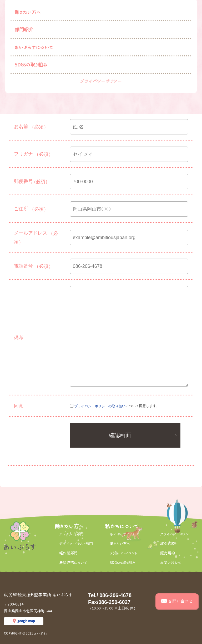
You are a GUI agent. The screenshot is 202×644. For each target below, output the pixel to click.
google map (26, 621)
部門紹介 (24, 30)
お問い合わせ (171, 563)
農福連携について (73, 563)
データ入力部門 (71, 534)
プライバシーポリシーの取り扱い (100, 406)
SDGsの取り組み (31, 65)
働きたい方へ (28, 12)
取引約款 (168, 544)
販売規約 (168, 553)
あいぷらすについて (34, 47)
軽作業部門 (68, 553)
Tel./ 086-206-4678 (110, 595)
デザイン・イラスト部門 (76, 544)
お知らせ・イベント (123, 553)
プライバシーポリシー (101, 81)
